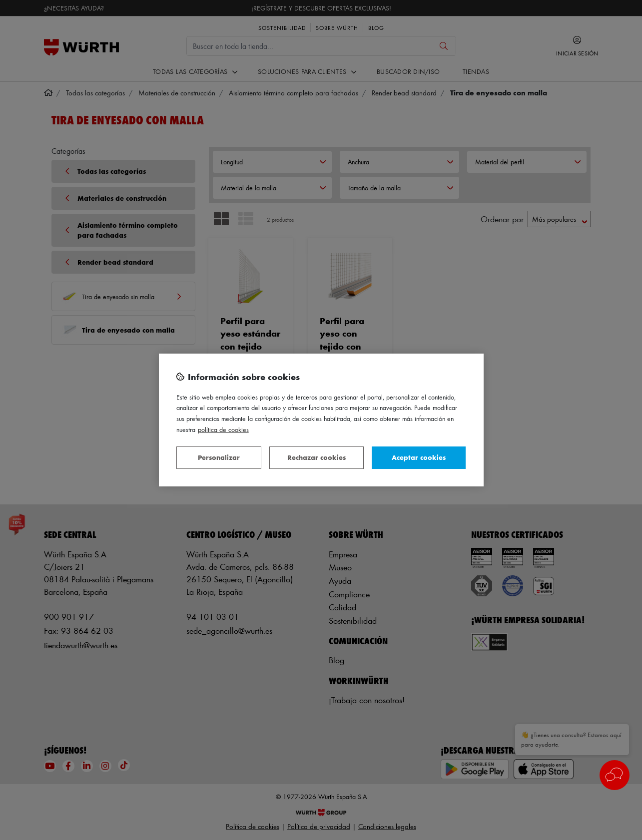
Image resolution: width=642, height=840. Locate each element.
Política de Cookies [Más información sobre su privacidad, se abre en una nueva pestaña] (223, 429)
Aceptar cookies (419, 457)
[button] (615, 775)
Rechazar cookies (317, 457)
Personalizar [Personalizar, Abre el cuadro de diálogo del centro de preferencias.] (219, 457)
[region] (321, 420)
